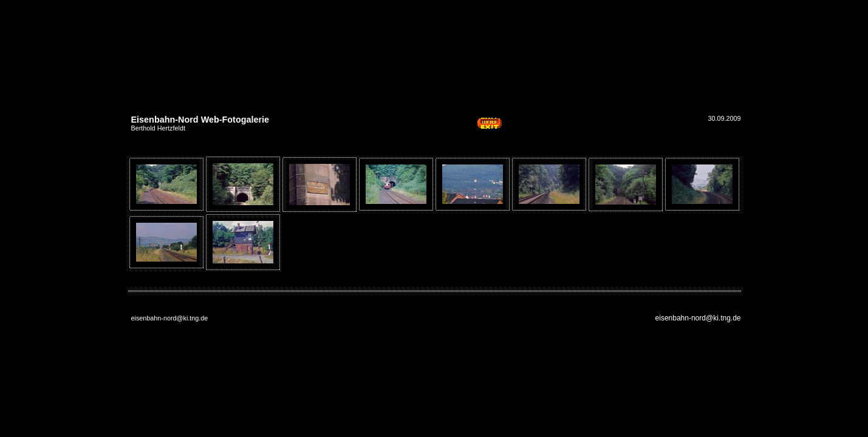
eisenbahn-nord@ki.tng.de (698, 318)
